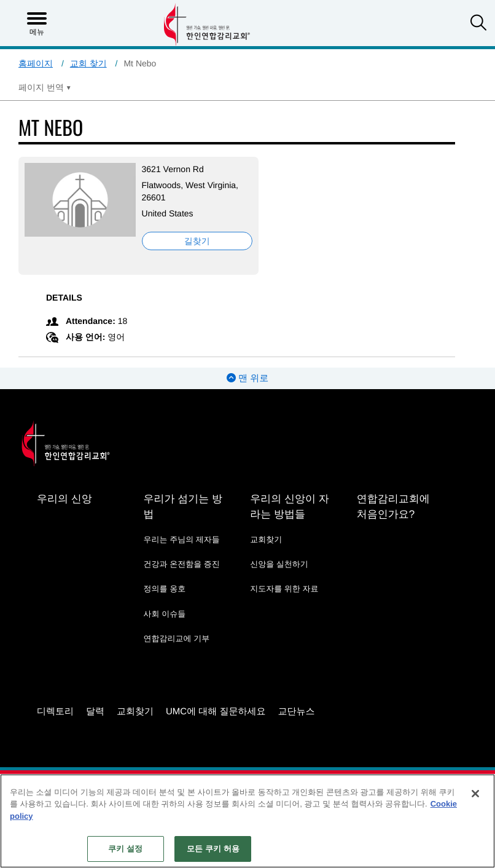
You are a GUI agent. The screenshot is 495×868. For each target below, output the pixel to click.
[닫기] (475, 794)
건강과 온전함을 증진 (182, 564)
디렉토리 (55, 712)
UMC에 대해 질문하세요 (216, 712)
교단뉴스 (297, 712)
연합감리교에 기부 (177, 638)
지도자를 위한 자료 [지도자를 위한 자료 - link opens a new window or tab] (284, 589)
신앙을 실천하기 (279, 564)
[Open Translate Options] (45, 87)
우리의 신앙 (64, 499)
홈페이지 (36, 63)
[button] (478, 24)
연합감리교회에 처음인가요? (393, 507)
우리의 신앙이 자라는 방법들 (289, 507)
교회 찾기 (88, 63)
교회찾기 (266, 539)
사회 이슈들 (165, 614)
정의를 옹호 (165, 589)
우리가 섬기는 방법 (183, 507)
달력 (95, 712)
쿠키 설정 (125, 849)
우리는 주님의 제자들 (182, 539)
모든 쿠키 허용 (213, 849)
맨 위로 (247, 378)
